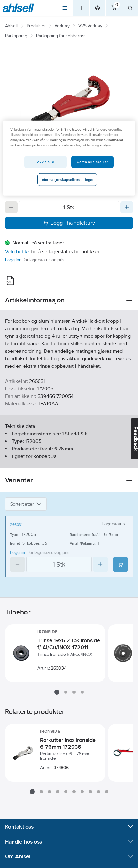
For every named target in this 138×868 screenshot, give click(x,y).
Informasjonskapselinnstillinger (67, 180)
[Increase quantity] (127, 207)
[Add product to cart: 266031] (120, 564)
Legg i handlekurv (69, 223)
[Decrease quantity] (11, 207)
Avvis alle (45, 162)
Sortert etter (26, 504)
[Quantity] (69, 207)
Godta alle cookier (93, 162)
